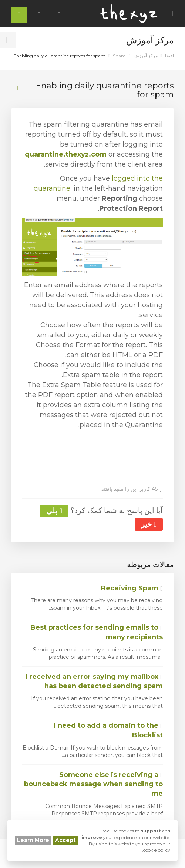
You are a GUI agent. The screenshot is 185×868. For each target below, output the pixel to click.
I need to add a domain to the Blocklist (108, 730)
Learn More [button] (33, 840)
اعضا (169, 56)
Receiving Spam (132, 588)
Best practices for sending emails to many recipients (97, 632)
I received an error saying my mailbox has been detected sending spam (94, 681)
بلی (54, 511)
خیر (149, 524)
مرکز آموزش (146, 56)
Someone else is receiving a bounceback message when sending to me (93, 784)
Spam (119, 56)
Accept (65, 840)
